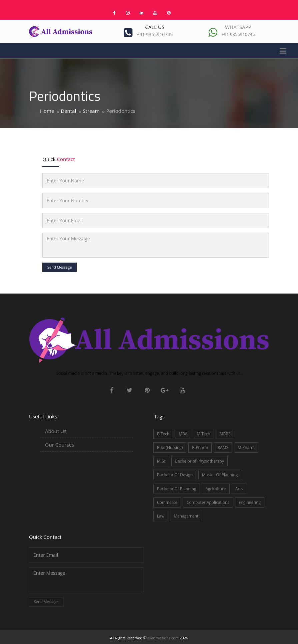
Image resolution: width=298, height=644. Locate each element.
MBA (183, 434)
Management (186, 516)
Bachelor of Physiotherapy (199, 461)
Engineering (250, 502)
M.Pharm (246, 447)
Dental (68, 111)
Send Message (59, 267)
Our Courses (59, 445)
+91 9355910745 (155, 34)
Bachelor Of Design (175, 475)
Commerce (167, 502)
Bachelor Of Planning (177, 489)
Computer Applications (208, 502)
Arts (239, 489)
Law (161, 516)
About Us (56, 431)
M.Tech (203, 434)
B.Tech (163, 434)
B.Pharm (200, 447)
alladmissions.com (163, 638)
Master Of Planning (220, 475)
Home (47, 111)
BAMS (223, 447)
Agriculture (215, 489)
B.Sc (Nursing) (170, 447)
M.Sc (161, 461)
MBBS (225, 434)
